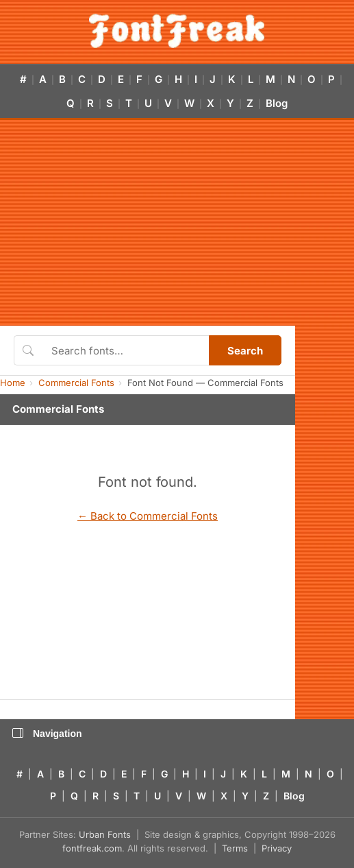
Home (13, 383)
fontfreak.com (92, 848)
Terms (235, 848)
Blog (277, 103)
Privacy (277, 848)
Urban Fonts (105, 834)
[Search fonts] (125, 350)
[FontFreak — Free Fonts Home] (177, 31)
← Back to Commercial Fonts (148, 516)
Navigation (47, 734)
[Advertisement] (177, 223)
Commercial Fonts (76, 383)
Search (245, 351)
